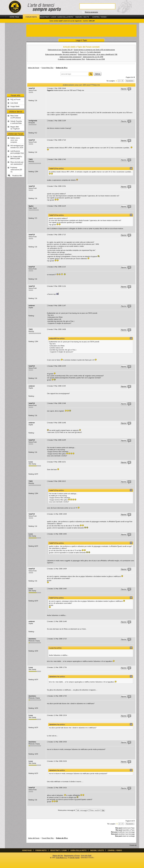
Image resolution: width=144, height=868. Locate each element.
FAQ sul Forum (15, 99)
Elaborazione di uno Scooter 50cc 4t (60, 50)
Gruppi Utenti (15, 106)
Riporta (124, 89)
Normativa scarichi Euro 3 (71, 52)
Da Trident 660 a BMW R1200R (16, 158)
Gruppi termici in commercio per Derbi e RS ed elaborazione (94, 50)
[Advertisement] (81, 30)
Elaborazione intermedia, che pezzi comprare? (61, 54)
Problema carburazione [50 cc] (16, 170)
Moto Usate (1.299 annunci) (16, 117)
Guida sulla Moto (65, 17)
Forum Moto (31, 17)
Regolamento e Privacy (72, 856)
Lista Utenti (14, 103)
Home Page (14, 17)
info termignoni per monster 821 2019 (17, 147)
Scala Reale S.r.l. (62, 858)
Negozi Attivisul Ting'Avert (15, 128)
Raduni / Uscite (82, 17)
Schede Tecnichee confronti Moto (16, 122)
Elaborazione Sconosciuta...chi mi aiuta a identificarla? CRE (98, 54)
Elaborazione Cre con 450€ (96, 59)
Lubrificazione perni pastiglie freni (17, 152)
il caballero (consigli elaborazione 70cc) (71, 59)
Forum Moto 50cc (48, 68)
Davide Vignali (75, 858)
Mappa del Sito (58, 856)
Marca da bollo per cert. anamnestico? (17, 163)
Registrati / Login (48, 17)
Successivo (130, 81)
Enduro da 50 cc (62, 68)
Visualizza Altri (17, 176)
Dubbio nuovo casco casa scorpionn (15, 140)
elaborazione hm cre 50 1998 (93, 57)
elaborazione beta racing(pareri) (71, 57)
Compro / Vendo (99, 17)
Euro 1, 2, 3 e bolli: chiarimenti (90, 52)
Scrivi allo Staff (86, 856)
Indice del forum (34, 68)
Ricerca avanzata (91, 12)
